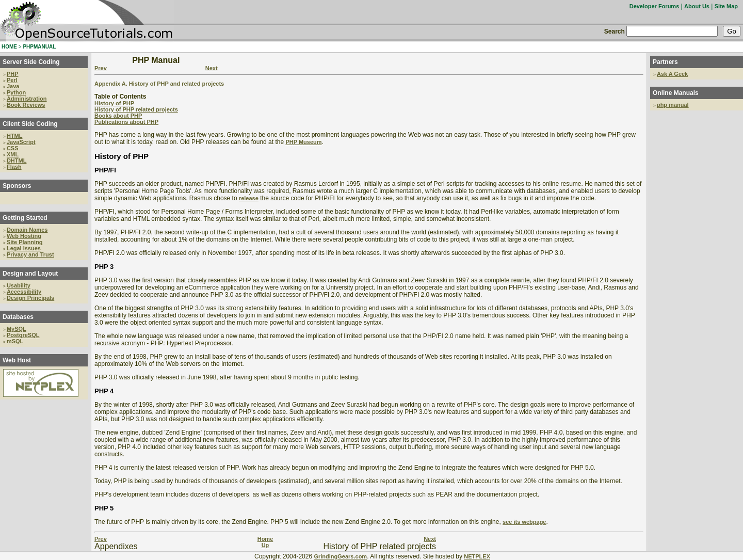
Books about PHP (118, 116)
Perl (12, 80)
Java (13, 86)
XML (13, 154)
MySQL (17, 329)
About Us (697, 6)
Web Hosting (24, 236)
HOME (9, 47)
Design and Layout (30, 274)
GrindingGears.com (340, 556)
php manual (673, 105)
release (249, 198)
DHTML (17, 161)
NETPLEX (477, 556)
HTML (15, 136)
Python (16, 92)
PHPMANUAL (39, 47)
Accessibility (24, 292)
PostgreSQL (23, 335)
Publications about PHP (126, 122)
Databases (18, 317)
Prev (101, 68)
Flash (14, 167)
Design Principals (30, 298)
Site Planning (25, 242)
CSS (13, 148)
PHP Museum (303, 142)
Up (265, 545)
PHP (13, 74)
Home (265, 539)
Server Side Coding (31, 62)
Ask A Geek (672, 74)
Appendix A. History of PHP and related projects (159, 84)
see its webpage (524, 522)
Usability (19, 285)
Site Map (726, 6)
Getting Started (25, 218)
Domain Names (27, 230)
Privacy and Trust (30, 254)
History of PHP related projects (136, 109)
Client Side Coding (30, 124)
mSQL (15, 341)
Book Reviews (26, 105)
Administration (27, 99)
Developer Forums (655, 6)
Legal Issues (24, 248)
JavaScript (21, 142)
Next (212, 68)
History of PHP (114, 103)
